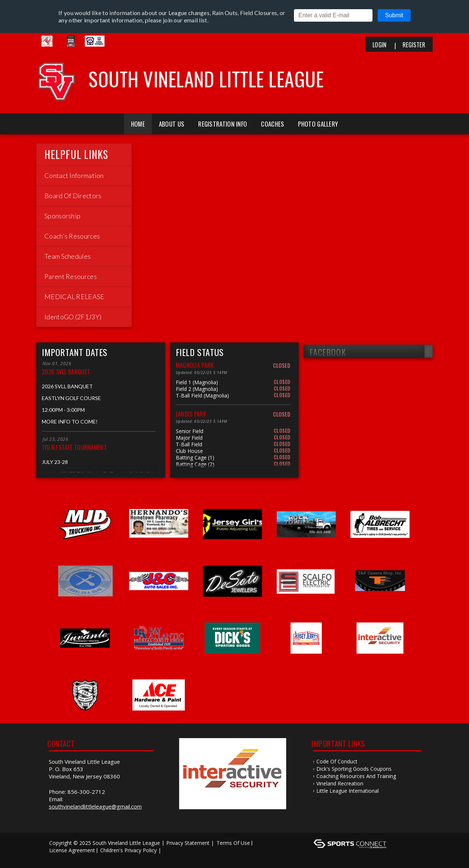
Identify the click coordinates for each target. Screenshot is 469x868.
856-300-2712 (86, 792)
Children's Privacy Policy (128, 850)
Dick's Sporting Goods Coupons (354, 769)
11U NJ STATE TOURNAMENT (74, 447)
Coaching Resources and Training (356, 776)
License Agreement (72, 850)
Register (414, 45)
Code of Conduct (337, 761)
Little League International (348, 791)
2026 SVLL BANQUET (66, 372)
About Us (172, 124)
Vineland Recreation (340, 783)
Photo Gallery (318, 124)
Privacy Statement (188, 843)
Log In (59, 858)
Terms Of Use (233, 843)
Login (380, 45)
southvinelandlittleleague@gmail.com (95, 806)
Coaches (272, 124)
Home (138, 124)
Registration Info (223, 124)
